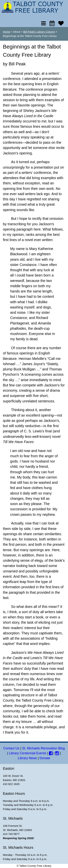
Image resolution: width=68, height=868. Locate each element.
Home (7, 32)
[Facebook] (51, 753)
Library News (27, 758)
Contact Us (11, 748)
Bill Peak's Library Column (39, 32)
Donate (45, 758)
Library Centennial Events (28, 753)
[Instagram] (57, 753)
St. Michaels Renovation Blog (43, 748)
